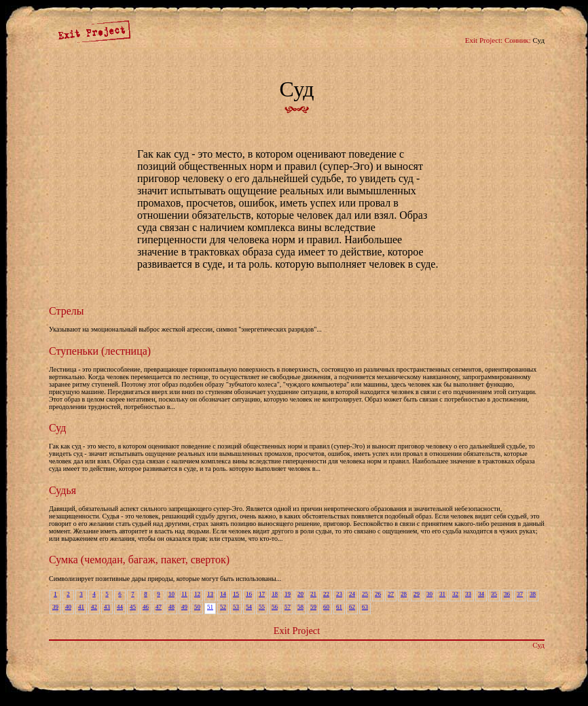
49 (184, 607)
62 (352, 607)
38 (533, 594)
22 (326, 594)
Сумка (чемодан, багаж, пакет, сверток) (139, 560)
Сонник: (518, 40)
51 (210, 607)
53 (236, 607)
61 (339, 607)
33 (468, 594)
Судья (62, 490)
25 (365, 594)
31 (442, 594)
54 (249, 607)
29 (417, 594)
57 (288, 607)
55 (262, 607)
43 (107, 607)
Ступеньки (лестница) (100, 351)
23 (339, 594)
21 (313, 594)
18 (275, 594)
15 (236, 594)
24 (352, 594)
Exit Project (297, 631)
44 (120, 607)
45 (133, 607)
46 (146, 607)
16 (249, 594)
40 (68, 607)
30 (429, 594)
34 (481, 594)
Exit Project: (484, 40)
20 (300, 594)
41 (81, 607)
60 (326, 607)
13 (210, 594)
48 (171, 607)
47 (159, 607)
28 (404, 594)
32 (455, 594)
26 (378, 594)
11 (184, 594)
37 (520, 594)
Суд (57, 428)
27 (391, 594)
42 (94, 607)
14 (223, 594)
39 (55, 607)
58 (300, 607)
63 (365, 607)
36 (507, 594)
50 (197, 607)
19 (288, 594)
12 (197, 594)
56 (275, 607)
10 (171, 594)
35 (494, 594)
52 (223, 607)
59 (313, 607)
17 (262, 594)
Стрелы (66, 311)
